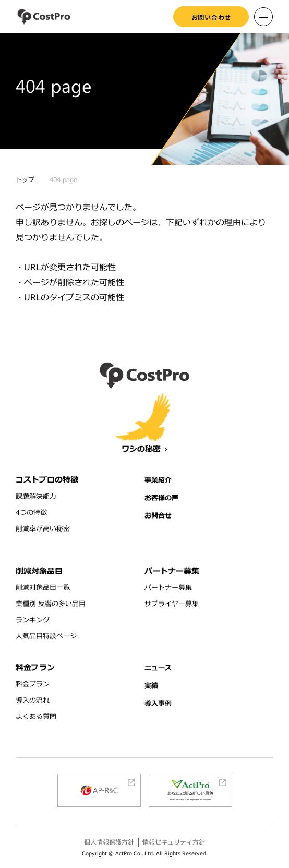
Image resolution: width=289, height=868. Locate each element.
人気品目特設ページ (46, 636)
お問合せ (158, 516)
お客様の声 (161, 498)
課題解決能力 (36, 497)
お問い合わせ (211, 17)
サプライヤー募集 (172, 604)
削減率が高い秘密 (43, 529)
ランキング (33, 620)
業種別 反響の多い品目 (51, 604)
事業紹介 (158, 480)
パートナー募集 (168, 588)
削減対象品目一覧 (43, 588)
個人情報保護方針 (109, 842)
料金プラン (33, 684)
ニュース (158, 668)
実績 (151, 686)
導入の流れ (33, 701)
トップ (26, 180)
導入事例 (158, 704)
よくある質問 (36, 717)
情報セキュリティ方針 (174, 842)
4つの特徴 (31, 513)
